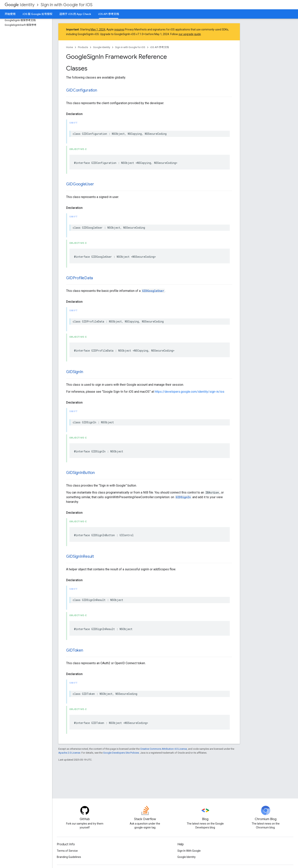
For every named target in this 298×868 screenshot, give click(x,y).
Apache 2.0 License (69, 753)
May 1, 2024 (98, 29)
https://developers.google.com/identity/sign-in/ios (190, 392)
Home (70, 47)
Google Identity (102, 47)
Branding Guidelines (69, 857)
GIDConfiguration (82, 90)
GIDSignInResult (80, 556)
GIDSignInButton (80, 473)
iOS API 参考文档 (160, 47)
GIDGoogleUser (80, 184)
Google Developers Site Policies (121, 753)
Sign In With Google (189, 851)
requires (119, 29)
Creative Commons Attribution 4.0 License (164, 749)
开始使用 (10, 14)
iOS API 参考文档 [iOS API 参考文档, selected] (109, 14)
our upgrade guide (190, 34)
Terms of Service (67, 851)
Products (83, 47)
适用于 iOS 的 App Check (75, 14)
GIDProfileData (80, 278)
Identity (20, 5)
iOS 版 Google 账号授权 (37, 14)
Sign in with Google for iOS (67, 5)
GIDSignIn (75, 372)
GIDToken (75, 650)
